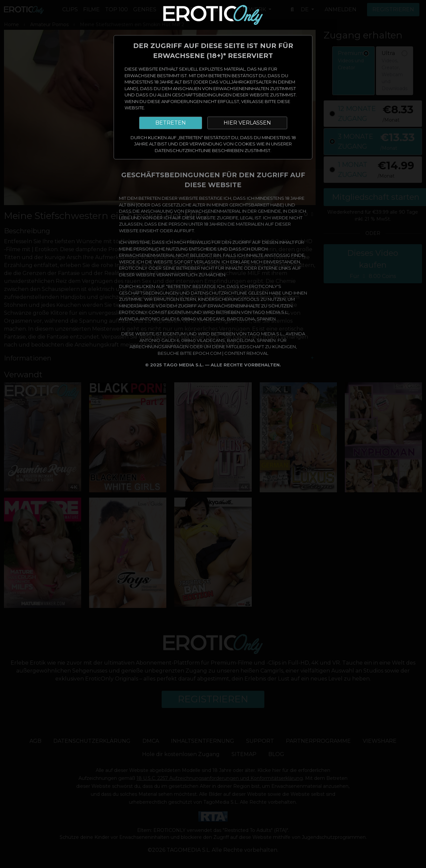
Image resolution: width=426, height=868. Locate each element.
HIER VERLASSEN (247, 123)
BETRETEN (171, 123)
